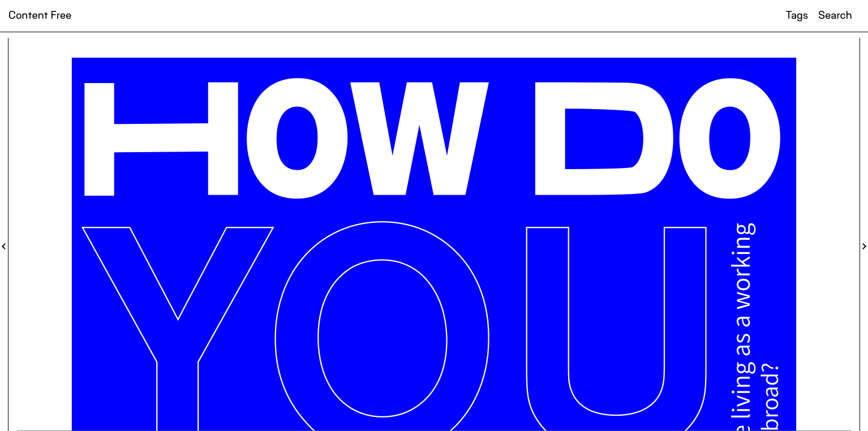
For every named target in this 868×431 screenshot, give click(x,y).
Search (835, 16)
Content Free (40, 16)
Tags (797, 16)
